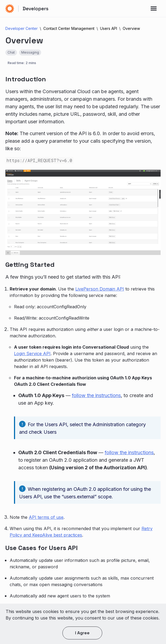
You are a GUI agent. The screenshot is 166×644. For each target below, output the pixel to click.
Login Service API (32, 353)
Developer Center (22, 28)
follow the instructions (96, 395)
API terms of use (46, 517)
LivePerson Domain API (100, 289)
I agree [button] (82, 633)
